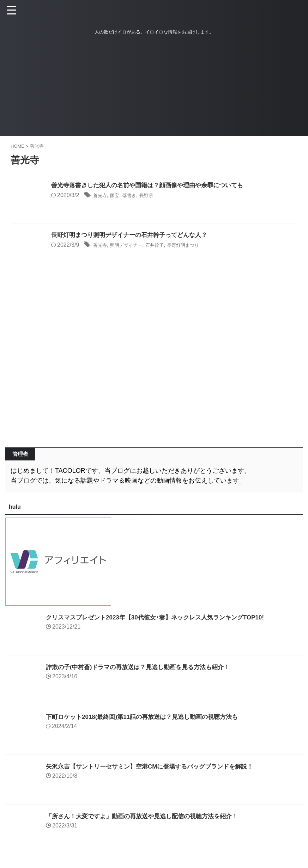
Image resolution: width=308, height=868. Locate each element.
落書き (136, 196)
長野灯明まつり (201, 246)
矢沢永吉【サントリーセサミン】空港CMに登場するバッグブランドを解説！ (156, 766)
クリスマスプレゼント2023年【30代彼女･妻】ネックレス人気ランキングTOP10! (161, 617)
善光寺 (102, 196)
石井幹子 (167, 246)
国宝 (119, 196)
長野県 (156, 196)
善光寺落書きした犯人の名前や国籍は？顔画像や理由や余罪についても (153, 186)
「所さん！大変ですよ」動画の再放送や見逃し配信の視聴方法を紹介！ (147, 816)
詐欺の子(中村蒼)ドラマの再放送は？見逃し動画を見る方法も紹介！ (143, 667)
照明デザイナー (133, 246)
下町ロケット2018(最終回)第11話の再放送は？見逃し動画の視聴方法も (147, 717)
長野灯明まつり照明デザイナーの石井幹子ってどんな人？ (134, 236)
